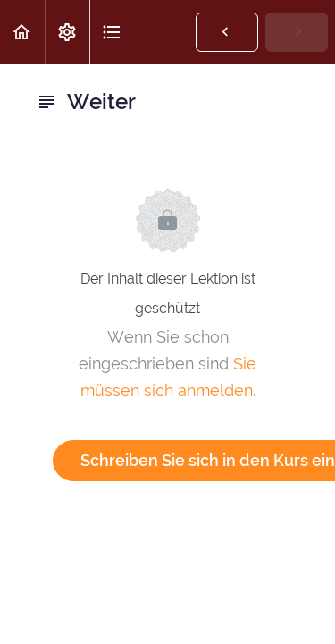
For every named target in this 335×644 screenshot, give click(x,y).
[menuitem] (67, 32)
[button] (22, 32)
